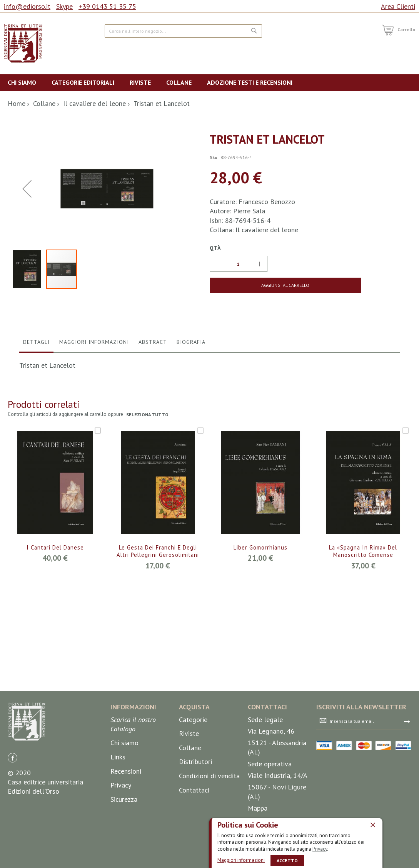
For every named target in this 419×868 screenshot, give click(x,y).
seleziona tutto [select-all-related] (148, 535)
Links (118, 804)
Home (17, 103)
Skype (64, 6)
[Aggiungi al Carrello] (254, 285)
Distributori (195, 809)
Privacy (320, 849)
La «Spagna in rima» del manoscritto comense (363, 672)
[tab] (36, 464)
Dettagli (36, 462)
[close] (373, 824)
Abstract (153, 462)
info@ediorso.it (27, 6)
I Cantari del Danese (55, 668)
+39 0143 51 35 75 (107, 6)
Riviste (189, 781)
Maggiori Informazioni (94, 462)
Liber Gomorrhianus (260, 668)
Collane (44, 103)
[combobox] (183, 31)
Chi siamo (124, 790)
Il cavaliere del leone (94, 103)
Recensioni (126, 818)
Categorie (193, 767)
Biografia (191, 462)
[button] (27, 249)
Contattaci (194, 837)
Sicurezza (124, 846)
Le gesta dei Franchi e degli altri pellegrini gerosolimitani (158, 676)
